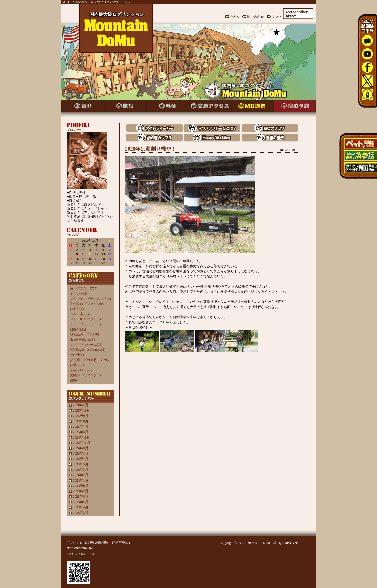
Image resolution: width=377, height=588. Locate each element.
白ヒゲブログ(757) (84, 288)
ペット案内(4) (80, 314)
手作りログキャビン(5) (87, 304)
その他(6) (77, 355)
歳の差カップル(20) (84, 334)
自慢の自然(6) (80, 329)
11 (90, 254)
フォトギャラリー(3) (85, 319)
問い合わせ (255, 17)
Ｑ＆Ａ (235, 17)
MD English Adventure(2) (88, 350)
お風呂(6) (77, 309)
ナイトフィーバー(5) (85, 324)
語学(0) (75, 380)
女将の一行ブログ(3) (85, 375)
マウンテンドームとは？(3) (90, 299)
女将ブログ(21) (81, 370)
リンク (276, 17)
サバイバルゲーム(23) (86, 345)
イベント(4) (78, 294)
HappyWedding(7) (82, 339)
